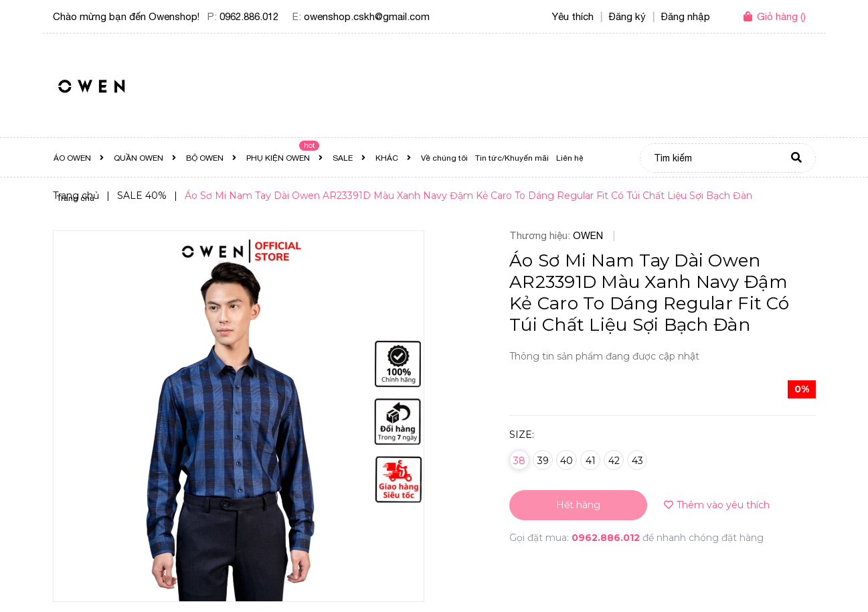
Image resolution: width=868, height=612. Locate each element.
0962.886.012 (249, 16)
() (781, 16)
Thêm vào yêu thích (717, 505)
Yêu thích (573, 16)
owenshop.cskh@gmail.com (367, 16)
